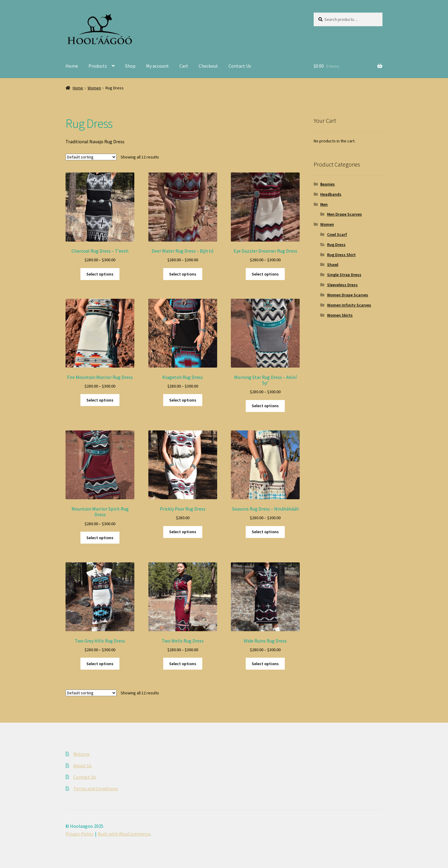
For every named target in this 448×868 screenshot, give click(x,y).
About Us (83, 766)
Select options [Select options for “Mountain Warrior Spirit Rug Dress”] (100, 538)
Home (72, 66)
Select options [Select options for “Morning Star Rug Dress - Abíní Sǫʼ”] (265, 406)
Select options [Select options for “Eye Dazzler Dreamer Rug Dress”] (265, 274)
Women (94, 88)
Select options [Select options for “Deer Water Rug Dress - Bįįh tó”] (183, 274)
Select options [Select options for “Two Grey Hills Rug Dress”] (100, 664)
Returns (81, 754)
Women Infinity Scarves (349, 305)
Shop (130, 66)
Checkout (208, 66)
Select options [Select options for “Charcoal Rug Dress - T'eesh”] (100, 274)
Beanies (328, 184)
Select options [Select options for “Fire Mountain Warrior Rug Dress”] (100, 400)
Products (98, 66)
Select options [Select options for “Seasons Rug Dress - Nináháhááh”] (265, 532)
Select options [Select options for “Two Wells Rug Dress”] (183, 664)
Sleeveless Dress (342, 285)
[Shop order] (91, 157)
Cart (184, 66)
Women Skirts (340, 315)
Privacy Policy (80, 834)
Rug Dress (336, 245)
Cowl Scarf (337, 234)
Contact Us (240, 66)
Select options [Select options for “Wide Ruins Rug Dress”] (265, 664)
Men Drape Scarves (344, 214)
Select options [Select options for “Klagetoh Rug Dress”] (183, 400)
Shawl (333, 265)
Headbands (331, 194)
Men (324, 204)
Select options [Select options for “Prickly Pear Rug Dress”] (183, 532)
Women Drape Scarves (348, 295)
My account (157, 66)
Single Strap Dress (344, 275)
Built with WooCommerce (124, 834)
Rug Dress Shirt (341, 255)
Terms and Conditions (96, 788)
